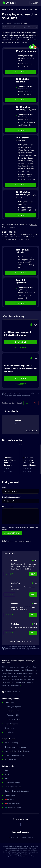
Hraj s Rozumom (10, 760)
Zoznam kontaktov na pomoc (15, 747)
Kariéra (7, 778)
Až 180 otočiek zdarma (26, 108)
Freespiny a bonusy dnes (21, 27)
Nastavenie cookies (13, 692)
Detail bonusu (21, 348)
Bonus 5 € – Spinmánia (21, 281)
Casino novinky (9, 27)
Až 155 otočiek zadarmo (26, 195)
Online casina (9, 728)
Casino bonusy (10, 703)
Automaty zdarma (11, 724)
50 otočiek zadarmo (26, 51)
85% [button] (35, 325)
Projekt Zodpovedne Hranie (14, 755)
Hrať (33, 574)
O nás (7, 770)
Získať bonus (20, 72)
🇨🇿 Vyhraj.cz (9, 799)
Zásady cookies (10, 795)
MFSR (21, 685)
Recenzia (9, 574)
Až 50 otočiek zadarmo (22, 139)
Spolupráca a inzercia (12, 783)
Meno (4, 487)
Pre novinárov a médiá (13, 787)
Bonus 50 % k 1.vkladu (22, 251)
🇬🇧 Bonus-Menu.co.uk (12, 804)
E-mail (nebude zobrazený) (12, 497)
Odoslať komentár (12, 533)
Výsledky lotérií (10, 732)
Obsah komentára (8, 507)
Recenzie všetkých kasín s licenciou (17, 751)
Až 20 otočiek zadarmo (22, 80)
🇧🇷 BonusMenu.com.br (13, 808)
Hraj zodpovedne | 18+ (12, 743)
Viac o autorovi (31, 430)
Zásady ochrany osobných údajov (17, 791)
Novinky (11, 9)
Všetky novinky (33, 27)
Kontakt (7, 774)
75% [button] (35, 358)
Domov (4, 9)
